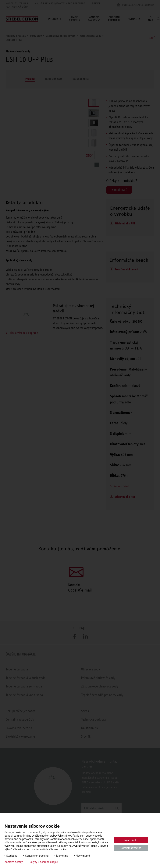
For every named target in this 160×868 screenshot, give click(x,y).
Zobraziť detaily (14, 862)
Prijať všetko (131, 840)
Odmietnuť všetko (131, 848)
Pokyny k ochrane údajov (43, 862)
